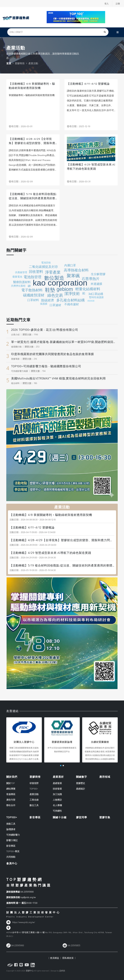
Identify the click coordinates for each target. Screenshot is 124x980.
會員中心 (12, 863)
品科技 (62, 971)
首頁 (9, 63)
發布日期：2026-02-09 (21, 181)
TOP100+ (34, 789)
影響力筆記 (12, 840)
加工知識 (57, 794)
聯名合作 (11, 805)
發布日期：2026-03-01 (21, 126)
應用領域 (105, 777)
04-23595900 (27, 892)
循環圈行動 (17, 347)
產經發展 (57, 783)
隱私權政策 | (68, 958)
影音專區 (11, 846)
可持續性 (57, 811)
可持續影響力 (13, 835)
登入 (106, 4)
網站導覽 (11, 789)
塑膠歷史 (81, 783)
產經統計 (81, 789)
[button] (61, 766)
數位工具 (34, 805)
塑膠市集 (105, 817)
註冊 (118, 4)
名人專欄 (57, 805)
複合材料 (16, 383)
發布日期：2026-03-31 (79, 181)
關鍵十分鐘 (60, 817)
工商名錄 (34, 800)
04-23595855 (74, 945)
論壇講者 (11, 829)
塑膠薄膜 (16, 359)
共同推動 (11, 857)
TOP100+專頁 (13, 851)
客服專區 (11, 794)
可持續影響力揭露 (20, 371)
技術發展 (57, 789)
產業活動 (34, 794)
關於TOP (10, 783)
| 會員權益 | (55, 958)
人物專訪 (57, 800)
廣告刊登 (11, 800)
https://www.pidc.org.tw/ (24, 922)
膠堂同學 (82, 817)
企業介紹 (16, 335)
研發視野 (34, 783)
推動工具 (11, 824)
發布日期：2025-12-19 (79, 126)
